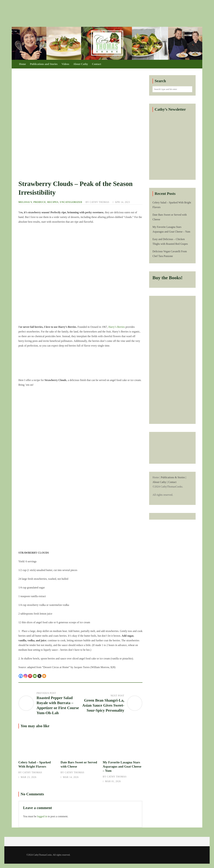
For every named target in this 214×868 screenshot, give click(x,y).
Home (22, 64)
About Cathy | (160, 482)
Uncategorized (71, 202)
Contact (96, 64)
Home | (172, 486)
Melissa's (25, 202)
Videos (65, 64)
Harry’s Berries (117, 327)
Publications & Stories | (173, 477)
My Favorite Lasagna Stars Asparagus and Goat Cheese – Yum (123, 744)
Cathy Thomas (99, 202)
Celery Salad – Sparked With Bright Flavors (38, 744)
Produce (40, 202)
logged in (42, 816)
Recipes (53, 202)
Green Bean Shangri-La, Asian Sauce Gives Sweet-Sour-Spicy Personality (103, 705)
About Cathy (81, 64)
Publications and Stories (44, 64)
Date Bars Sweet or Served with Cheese (80, 744)
